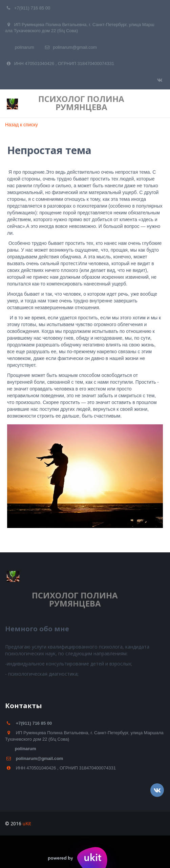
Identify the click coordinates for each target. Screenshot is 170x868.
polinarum (25, 47)
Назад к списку (22, 125)
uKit (27, 823)
